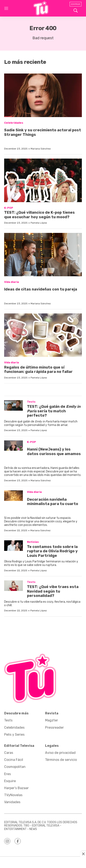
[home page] (41, 8)
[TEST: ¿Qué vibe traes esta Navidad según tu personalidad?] (14, 586)
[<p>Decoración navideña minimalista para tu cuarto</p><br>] (14, 496)
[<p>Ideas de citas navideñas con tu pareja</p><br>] (43, 255)
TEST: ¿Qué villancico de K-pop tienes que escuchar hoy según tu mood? (39, 215)
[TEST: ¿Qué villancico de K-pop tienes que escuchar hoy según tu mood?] (43, 180)
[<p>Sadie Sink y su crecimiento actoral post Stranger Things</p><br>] (43, 95)
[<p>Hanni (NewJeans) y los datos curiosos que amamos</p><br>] (14, 446)
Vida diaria (12, 282)
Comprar (76, 4)
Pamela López (39, 223)
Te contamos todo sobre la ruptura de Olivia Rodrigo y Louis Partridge (52, 551)
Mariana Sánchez (41, 149)
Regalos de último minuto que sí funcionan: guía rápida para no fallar (38, 370)
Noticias (33, 542)
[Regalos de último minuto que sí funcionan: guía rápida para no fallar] (43, 335)
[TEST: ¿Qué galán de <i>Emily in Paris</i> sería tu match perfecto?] (14, 405)
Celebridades (14, 123)
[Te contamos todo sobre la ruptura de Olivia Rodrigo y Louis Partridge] (14, 546)
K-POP (9, 208)
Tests (31, 402)
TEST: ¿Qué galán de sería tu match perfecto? (54, 411)
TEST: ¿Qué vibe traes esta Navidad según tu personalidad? (53, 591)
